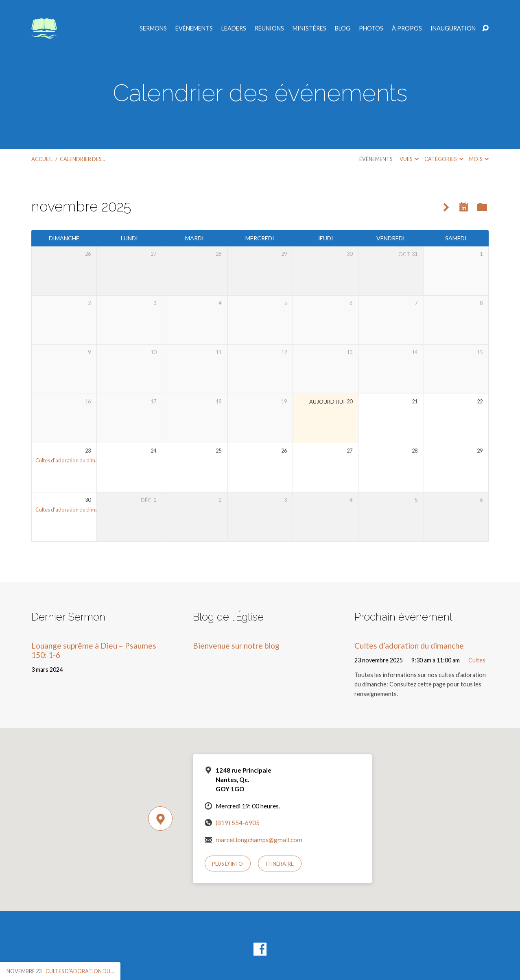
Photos (371, 28)
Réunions (269, 28)
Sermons (153, 28)
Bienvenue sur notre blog (236, 646)
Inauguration (453, 28)
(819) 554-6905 (238, 823)
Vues (409, 159)
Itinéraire (280, 864)
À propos (407, 28)
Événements (194, 28)
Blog (343, 28)
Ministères (309, 28)
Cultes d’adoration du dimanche (72, 460)
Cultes (477, 660)
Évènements (376, 159)
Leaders (234, 28)
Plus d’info (227, 864)
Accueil (42, 159)
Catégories (444, 159)
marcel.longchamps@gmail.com (259, 840)
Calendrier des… (82, 159)
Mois (479, 159)
